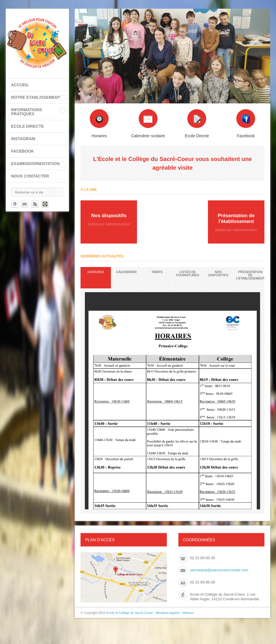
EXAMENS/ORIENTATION (35, 164)
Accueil (20, 85)
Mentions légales (168, 613)
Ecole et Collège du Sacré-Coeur (130, 613)
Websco (188, 613)
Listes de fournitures (188, 273)
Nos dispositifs (218, 273)
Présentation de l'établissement (250, 275)
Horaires (96, 272)
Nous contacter (30, 176)
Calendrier (126, 272)
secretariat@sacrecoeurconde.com (219, 570)
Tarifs (157, 272)
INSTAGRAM (23, 139)
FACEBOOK (22, 151)
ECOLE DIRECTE (28, 126)
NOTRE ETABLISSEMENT (36, 97)
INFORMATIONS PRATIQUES (26, 112)
